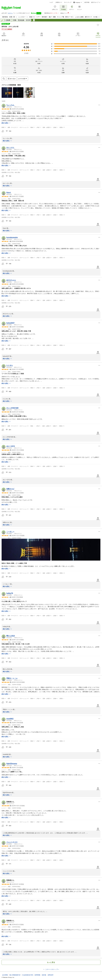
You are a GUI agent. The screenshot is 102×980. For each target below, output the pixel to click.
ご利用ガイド (59, 2)
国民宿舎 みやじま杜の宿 (10, 26)
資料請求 (51, 975)
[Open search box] (4, 79)
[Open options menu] (23, 79)
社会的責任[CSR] (28, 975)
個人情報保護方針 (15, 975)
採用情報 (37, 975)
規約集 (44, 975)
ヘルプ (51, 2)
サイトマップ (68, 2)
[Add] (98, 25)
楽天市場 (87, 2)
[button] (7, 93)
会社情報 (5, 975)
